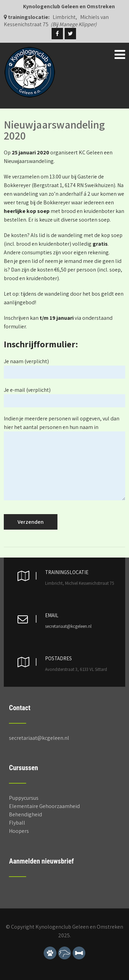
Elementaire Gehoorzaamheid (44, 806)
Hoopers (19, 831)
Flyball (17, 823)
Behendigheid (25, 814)
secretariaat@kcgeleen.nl (68, 626)
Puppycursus (24, 798)
